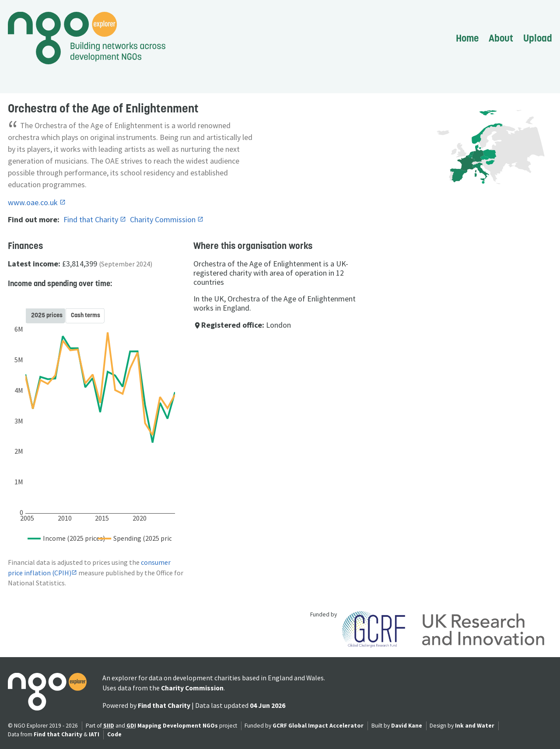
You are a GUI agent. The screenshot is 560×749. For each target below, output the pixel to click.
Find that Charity (92, 219)
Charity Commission (164, 219)
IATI (94, 734)
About (501, 38)
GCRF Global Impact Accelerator (318, 726)
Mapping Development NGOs (178, 726)
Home (467, 38)
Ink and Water (475, 726)
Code (114, 734)
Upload (538, 38)
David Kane (407, 726)
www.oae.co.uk (34, 202)
